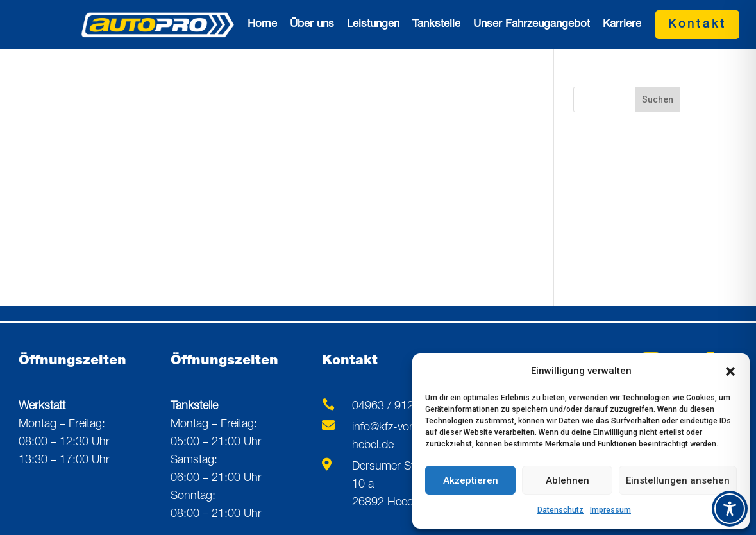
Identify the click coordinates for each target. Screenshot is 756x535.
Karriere (622, 25)
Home (262, 25)
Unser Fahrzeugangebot (532, 25)
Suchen (658, 99)
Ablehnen (567, 480)
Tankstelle (436, 25)
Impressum (610, 510)
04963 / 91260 (389, 407)
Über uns (312, 25)
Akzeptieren (471, 480)
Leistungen (373, 25)
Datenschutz (560, 510)
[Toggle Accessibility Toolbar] (730, 509)
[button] (730, 371)
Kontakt (697, 25)
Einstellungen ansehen (678, 480)
